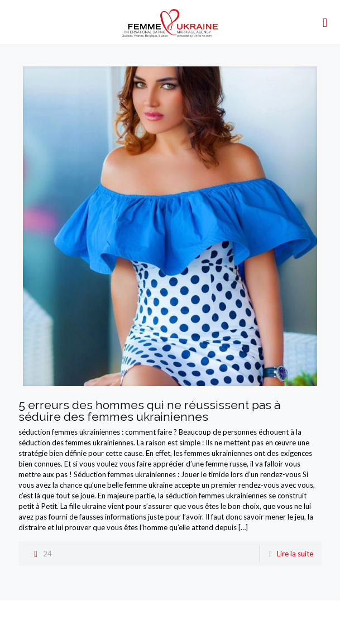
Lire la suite (295, 554)
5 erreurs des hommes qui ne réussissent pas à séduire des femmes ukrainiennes (149, 411)
